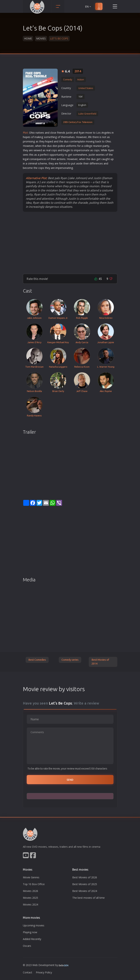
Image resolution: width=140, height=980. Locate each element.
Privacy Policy (44, 972)
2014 (78, 71)
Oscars (27, 946)
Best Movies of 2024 (85, 891)
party (106, 146)
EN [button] (88, 7)
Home (28, 38)
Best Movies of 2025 (85, 884)
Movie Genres (31, 877)
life (90, 137)
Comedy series (70, 660)
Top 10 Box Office (34, 884)
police (62, 146)
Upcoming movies (34, 925)
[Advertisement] (70, 243)
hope (26, 137)
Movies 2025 (30, 898)
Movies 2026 (30, 891)
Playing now (30, 932)
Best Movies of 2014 (100, 662)
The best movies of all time (88, 898)
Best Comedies (37, 660)
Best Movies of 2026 (85, 877)
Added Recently (32, 939)
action (60, 159)
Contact (28, 972)
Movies (41, 38)
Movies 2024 (30, 904)
